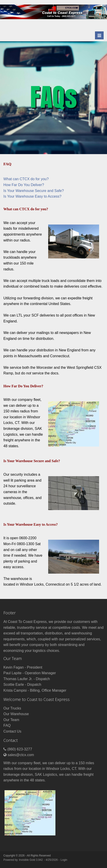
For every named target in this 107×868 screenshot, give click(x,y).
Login (64, 860)
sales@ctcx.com (21, 755)
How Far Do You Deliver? (24, 185)
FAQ (7, 725)
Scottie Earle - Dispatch (22, 685)
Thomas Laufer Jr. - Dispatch (27, 679)
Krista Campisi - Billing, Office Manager (35, 690)
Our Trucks (12, 708)
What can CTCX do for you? (26, 179)
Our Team (11, 720)
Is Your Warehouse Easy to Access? (32, 196)
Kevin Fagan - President (23, 667)
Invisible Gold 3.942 (31, 860)
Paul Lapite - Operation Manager (30, 673)
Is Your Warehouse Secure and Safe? (34, 191)
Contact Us (12, 731)
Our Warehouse (16, 714)
